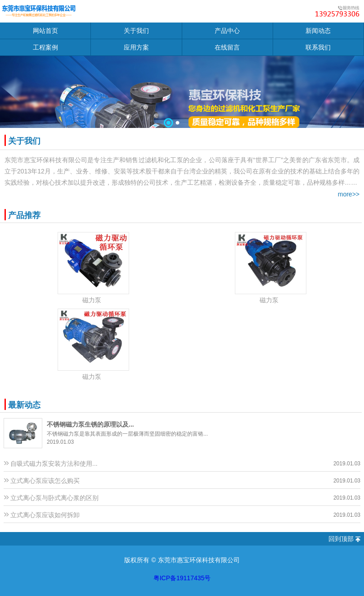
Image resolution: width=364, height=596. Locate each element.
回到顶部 (341, 539)
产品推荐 (24, 215)
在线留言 (227, 47)
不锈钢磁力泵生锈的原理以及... (90, 424)
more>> (349, 194)
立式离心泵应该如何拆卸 (45, 515)
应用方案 (136, 47)
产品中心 (227, 31)
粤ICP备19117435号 (182, 578)
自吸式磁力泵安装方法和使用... (54, 464)
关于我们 (136, 31)
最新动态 (24, 405)
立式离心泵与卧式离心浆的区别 (54, 498)
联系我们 (318, 47)
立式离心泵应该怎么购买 (45, 481)
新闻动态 (318, 31)
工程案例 (45, 47)
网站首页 (45, 31)
